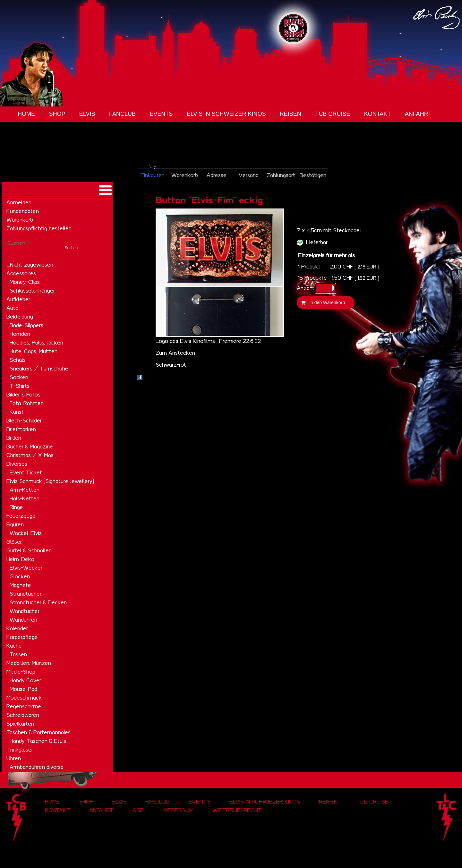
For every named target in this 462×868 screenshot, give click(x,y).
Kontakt (378, 114)
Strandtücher (26, 594)
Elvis (87, 114)
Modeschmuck (24, 698)
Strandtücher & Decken (38, 602)
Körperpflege (22, 637)
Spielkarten (20, 724)
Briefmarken (21, 429)
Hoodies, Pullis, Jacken (36, 343)
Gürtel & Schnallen (29, 550)
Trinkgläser (20, 750)
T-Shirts (20, 386)
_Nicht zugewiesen (30, 265)
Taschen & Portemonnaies (38, 732)
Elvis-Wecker (26, 568)
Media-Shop (21, 672)
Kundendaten (23, 211)
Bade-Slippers (26, 325)
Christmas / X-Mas (30, 455)
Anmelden (19, 202)
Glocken (20, 576)
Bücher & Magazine (30, 447)
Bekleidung (20, 317)
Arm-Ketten (25, 490)
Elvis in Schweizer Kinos (226, 114)
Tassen (18, 654)
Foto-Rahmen (27, 403)
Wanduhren (23, 620)
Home (26, 114)
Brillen (14, 438)
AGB (138, 810)
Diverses (17, 464)
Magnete (20, 585)
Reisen (291, 114)
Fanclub (122, 114)
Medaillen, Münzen (29, 663)
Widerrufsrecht (237, 810)
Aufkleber (18, 299)
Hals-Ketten (25, 498)
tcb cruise (333, 114)
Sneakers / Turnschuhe (39, 369)
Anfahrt (418, 114)
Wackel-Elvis (26, 533)
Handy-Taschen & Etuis (38, 741)
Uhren (14, 758)
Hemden (20, 334)
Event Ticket (26, 472)
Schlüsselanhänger (32, 291)
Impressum (178, 810)
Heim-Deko (20, 559)
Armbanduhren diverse (37, 767)
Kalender (17, 628)
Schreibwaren (23, 715)
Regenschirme (24, 706)
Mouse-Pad (23, 689)
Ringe (16, 507)
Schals (18, 360)
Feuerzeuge (21, 516)
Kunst (17, 412)
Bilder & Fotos (23, 395)
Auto (13, 308)
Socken (19, 377)
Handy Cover (25, 680)
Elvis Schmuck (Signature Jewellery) (50, 481)
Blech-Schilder (24, 421)
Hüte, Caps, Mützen (34, 351)
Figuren (15, 524)
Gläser (14, 542)
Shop (57, 114)
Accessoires (21, 273)
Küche (14, 646)
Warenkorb (20, 220)
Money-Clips (25, 282)
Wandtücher (25, 611)
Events (161, 114)
